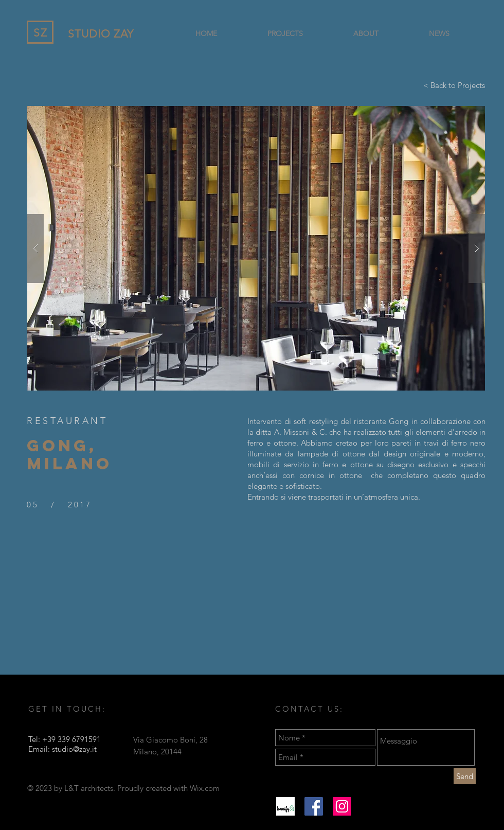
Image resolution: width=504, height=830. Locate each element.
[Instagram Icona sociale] (342, 806)
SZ (41, 33)
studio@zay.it (74, 749)
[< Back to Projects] (454, 85)
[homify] (285, 806)
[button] (256, 248)
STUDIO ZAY (101, 34)
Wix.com (205, 788)
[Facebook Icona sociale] (314, 806)
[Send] (465, 776)
